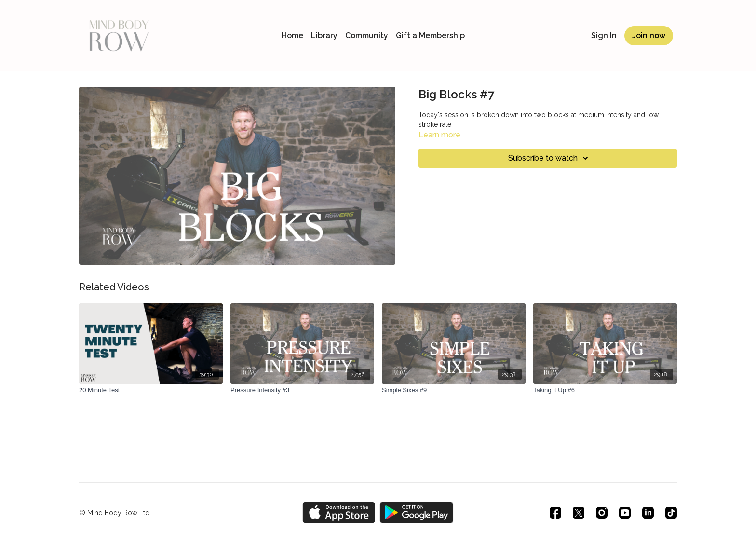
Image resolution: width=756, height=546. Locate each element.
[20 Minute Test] (151, 390)
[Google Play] (417, 512)
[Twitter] (579, 513)
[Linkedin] (648, 513)
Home (292, 35)
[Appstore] (339, 512)
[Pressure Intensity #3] (302, 390)
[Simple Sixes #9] (454, 390)
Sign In (604, 35)
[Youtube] (625, 513)
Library (324, 35)
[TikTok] (671, 513)
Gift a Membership (430, 35)
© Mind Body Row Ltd (114, 513)
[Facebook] (555, 513)
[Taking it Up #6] (605, 390)
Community (367, 35)
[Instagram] (602, 513)
